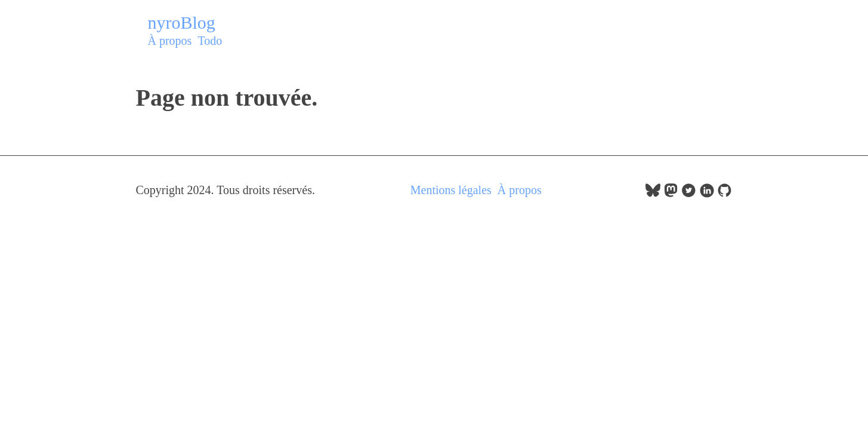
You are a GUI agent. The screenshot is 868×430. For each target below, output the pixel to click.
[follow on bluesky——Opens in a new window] (653, 193)
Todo (210, 41)
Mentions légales (451, 190)
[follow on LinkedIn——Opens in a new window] (707, 193)
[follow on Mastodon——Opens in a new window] (671, 193)
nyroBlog (182, 22)
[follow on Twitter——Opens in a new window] (689, 193)
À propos (170, 41)
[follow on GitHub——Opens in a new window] (725, 193)
